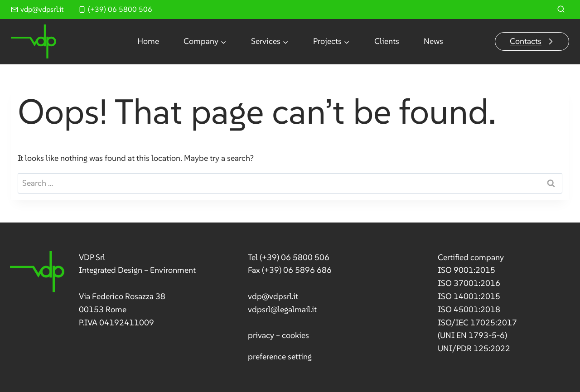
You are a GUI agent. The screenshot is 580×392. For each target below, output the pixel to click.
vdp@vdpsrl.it (273, 296)
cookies (295, 335)
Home (148, 41)
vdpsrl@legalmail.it (282, 309)
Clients (387, 41)
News (433, 41)
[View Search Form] (561, 10)
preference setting (280, 356)
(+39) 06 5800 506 (295, 257)
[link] (103, 290)
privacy (261, 335)
